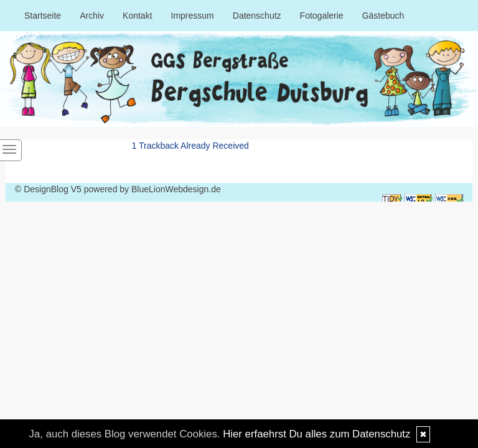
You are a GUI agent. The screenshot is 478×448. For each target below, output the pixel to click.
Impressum (193, 16)
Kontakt (137, 16)
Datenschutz (257, 16)
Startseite (43, 16)
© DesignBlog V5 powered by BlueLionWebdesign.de (118, 189)
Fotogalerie (322, 16)
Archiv (92, 16)
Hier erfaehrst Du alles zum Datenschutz (316, 434)
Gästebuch (383, 16)
